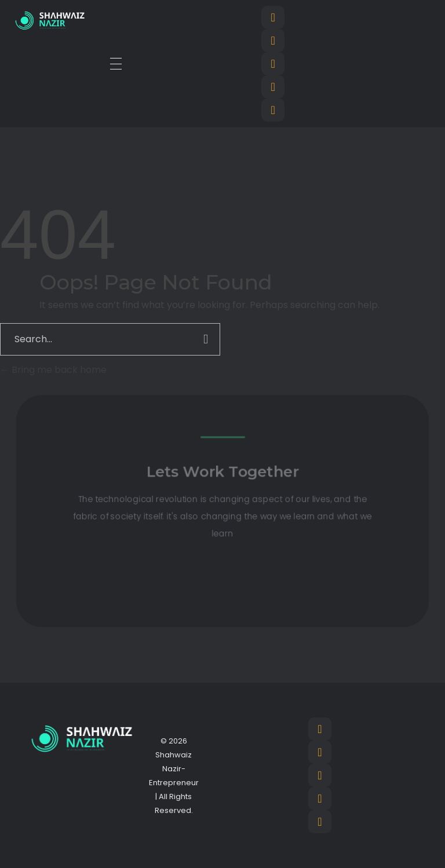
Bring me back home (53, 370)
